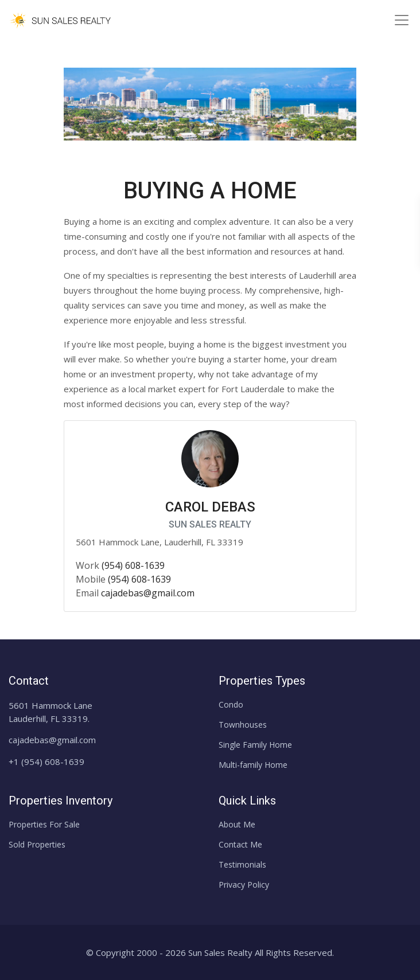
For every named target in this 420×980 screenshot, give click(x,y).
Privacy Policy (244, 885)
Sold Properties (37, 844)
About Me (237, 824)
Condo (231, 704)
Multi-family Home (253, 765)
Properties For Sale (44, 824)
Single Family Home (255, 745)
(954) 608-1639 (133, 565)
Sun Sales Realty (220, 952)
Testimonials (242, 864)
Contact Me (240, 844)
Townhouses (243, 725)
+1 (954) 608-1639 (46, 762)
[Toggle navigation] (401, 20)
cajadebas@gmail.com (148, 593)
